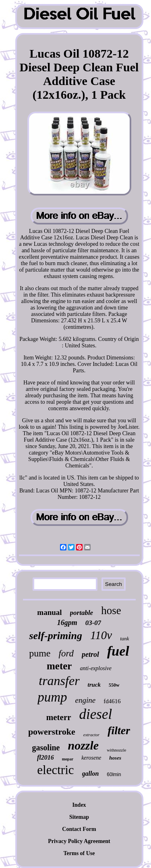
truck (94, 685)
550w (114, 685)
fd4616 (112, 701)
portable (82, 613)
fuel (118, 651)
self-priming (55, 636)
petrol (90, 654)
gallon (91, 774)
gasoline (46, 748)
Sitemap (79, 817)
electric (55, 770)
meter (59, 666)
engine (86, 700)
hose (111, 611)
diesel (96, 714)
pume (40, 653)
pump (52, 697)
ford (66, 653)
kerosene (91, 758)
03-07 (93, 623)
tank (124, 639)
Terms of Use (79, 853)
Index (79, 805)
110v (101, 635)
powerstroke (52, 732)
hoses (115, 758)
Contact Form (79, 829)
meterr (59, 717)
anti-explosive (96, 668)
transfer (59, 681)
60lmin (114, 775)
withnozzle (116, 750)
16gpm (67, 623)
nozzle (83, 745)
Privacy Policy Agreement (79, 841)
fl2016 (46, 757)
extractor (91, 735)
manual (49, 612)
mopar (68, 759)
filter (119, 730)
